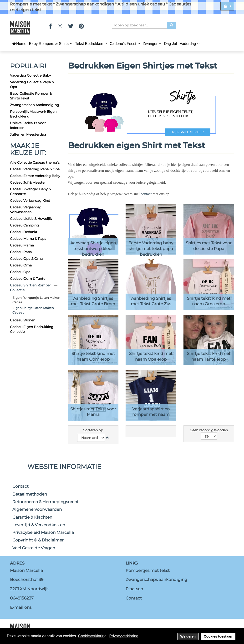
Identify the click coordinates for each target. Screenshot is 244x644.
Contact (20, 486)
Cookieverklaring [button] (92, 636)
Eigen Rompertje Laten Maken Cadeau (36, 300)
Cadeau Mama (22, 245)
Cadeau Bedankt (24, 232)
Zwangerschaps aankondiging (156, 580)
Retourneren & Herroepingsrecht (46, 502)
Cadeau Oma (21, 265)
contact (147, 194)
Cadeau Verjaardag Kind (30, 201)
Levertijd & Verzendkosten (39, 525)
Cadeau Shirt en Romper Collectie (30, 288)
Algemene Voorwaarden (37, 509)
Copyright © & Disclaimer (38, 540)
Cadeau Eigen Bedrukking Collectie (32, 329)
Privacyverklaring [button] (124, 636)
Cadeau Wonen (23, 320)
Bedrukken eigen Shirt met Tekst (137, 145)
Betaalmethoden (30, 494)
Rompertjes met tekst (148, 570)
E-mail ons (21, 607)
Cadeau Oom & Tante (28, 279)
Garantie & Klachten (32, 517)
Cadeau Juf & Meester (28, 182)
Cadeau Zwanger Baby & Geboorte (30, 192)
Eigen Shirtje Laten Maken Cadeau (33, 310)
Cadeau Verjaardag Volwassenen (26, 210)
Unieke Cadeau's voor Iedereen (28, 125)
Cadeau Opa (20, 272)
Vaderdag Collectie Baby (30, 75)
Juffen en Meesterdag (28, 134)
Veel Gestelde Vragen (34, 548)
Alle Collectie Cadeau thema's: (35, 162)
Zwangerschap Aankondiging (35, 105)
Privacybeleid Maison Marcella (43, 532)
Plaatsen (134, 589)
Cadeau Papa (21, 252)
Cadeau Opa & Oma (26, 259)
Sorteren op (93, 430)
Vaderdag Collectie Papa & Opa (32, 84)
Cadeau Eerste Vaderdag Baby (35, 176)
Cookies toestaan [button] (218, 636)
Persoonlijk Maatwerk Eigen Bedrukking (33, 114)
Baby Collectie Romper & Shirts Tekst (31, 96)
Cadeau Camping (24, 225)
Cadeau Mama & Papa (28, 239)
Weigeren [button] (188, 636)
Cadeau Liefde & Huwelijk (31, 219)
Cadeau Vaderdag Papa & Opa (35, 169)
